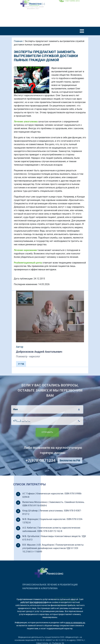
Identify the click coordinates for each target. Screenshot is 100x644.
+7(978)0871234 (48, 460)
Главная (18, 41)
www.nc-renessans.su (75, 623)
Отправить (40, 432)
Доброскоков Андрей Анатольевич (39, 352)
